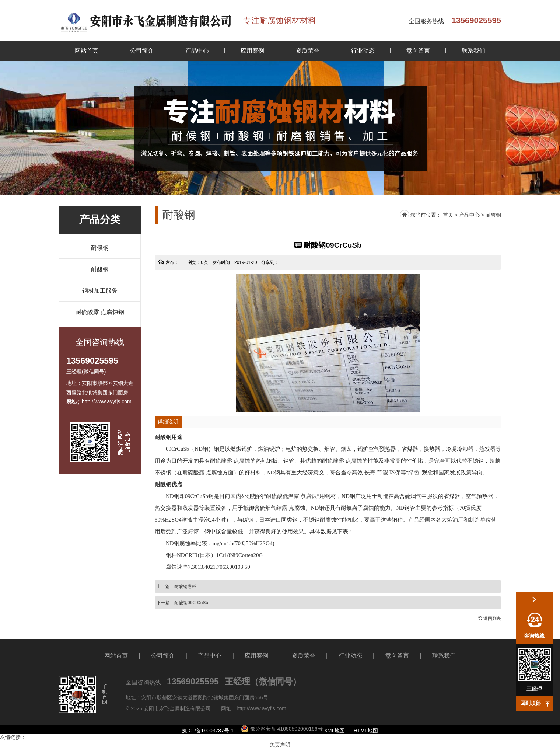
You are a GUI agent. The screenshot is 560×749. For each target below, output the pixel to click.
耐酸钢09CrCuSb (191, 603)
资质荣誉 (308, 51)
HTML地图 (366, 731)
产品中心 (197, 51)
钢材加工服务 (100, 291)
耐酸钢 (100, 269)
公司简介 (142, 51)
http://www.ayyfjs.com (261, 708)
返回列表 (490, 619)
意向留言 (418, 51)
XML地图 (335, 731)
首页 (448, 215)
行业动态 (363, 51)
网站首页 (87, 51)
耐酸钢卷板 (185, 586)
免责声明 (280, 745)
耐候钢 (100, 248)
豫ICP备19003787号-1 (208, 731)
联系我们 (473, 51)
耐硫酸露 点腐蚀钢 (100, 312)
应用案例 (252, 51)
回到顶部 (531, 703)
